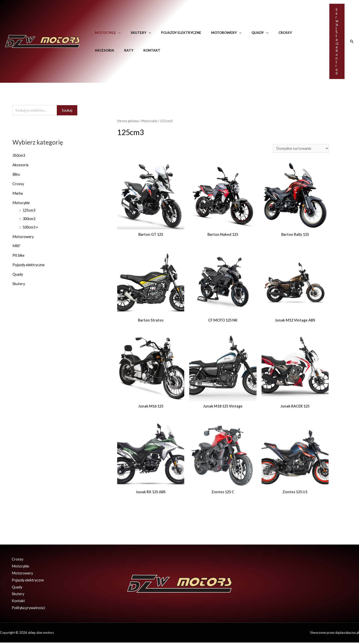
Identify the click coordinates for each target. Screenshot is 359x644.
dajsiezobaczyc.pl (346, 634)
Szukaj (67, 110)
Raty (98, 50)
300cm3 (29, 219)
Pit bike (19, 255)
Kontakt (118, 50)
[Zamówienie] (300, 149)
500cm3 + (31, 227)
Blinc (17, 175)
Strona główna (129, 121)
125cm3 (29, 210)
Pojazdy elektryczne (173, 33)
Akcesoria (291, 33)
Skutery (134, 33)
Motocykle (104, 33)
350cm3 (19, 156)
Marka (18, 193)
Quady (243, 33)
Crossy (268, 33)
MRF (17, 246)
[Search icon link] (352, 41)
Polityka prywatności (28, 609)
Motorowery (213, 33)
